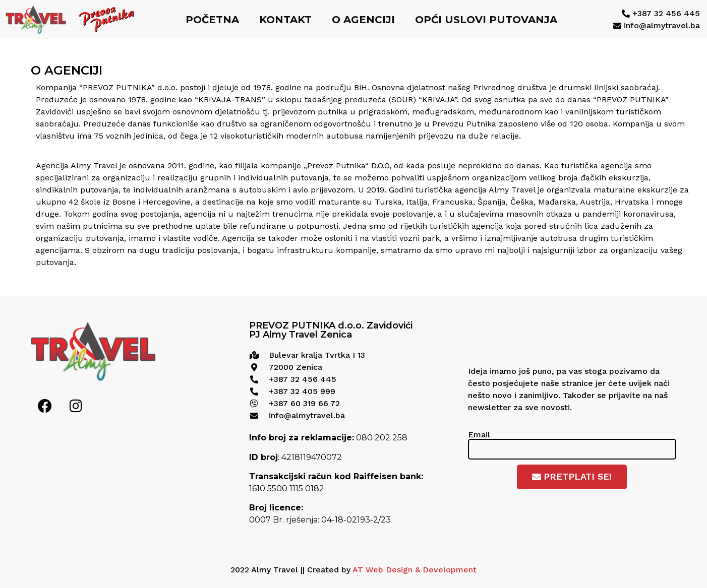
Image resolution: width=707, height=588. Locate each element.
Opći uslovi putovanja (486, 20)
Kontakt (285, 20)
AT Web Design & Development (415, 570)
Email (479, 434)
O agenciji (363, 20)
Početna (212, 20)
